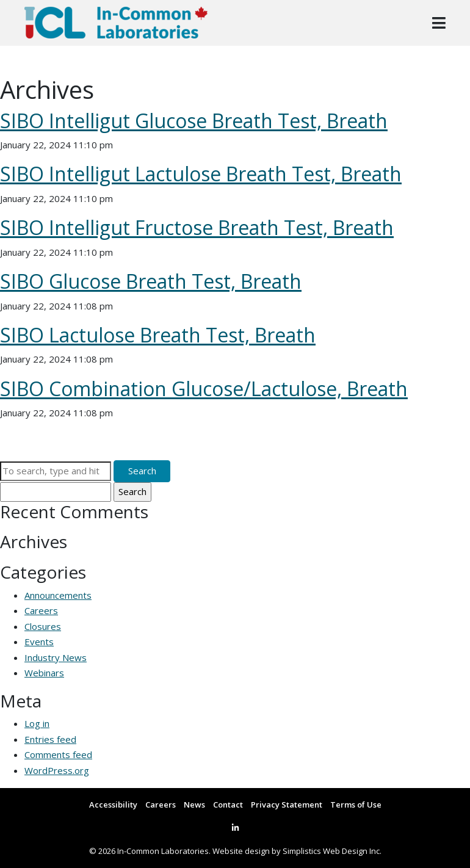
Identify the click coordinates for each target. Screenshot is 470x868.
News (194, 805)
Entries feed (50, 739)
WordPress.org (57, 770)
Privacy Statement (287, 805)
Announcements (58, 595)
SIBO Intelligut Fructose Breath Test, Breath (197, 227)
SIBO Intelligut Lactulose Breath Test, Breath (201, 174)
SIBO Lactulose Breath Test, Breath (158, 335)
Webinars (44, 673)
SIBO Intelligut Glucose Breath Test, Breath (194, 121)
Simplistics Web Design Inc (331, 851)
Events (39, 642)
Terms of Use (356, 805)
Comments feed (58, 754)
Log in (37, 723)
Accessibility (113, 805)
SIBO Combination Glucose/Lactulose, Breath (204, 389)
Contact (228, 805)
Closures (43, 626)
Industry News (56, 657)
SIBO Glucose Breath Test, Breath (151, 281)
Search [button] (142, 471)
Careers (41, 610)
